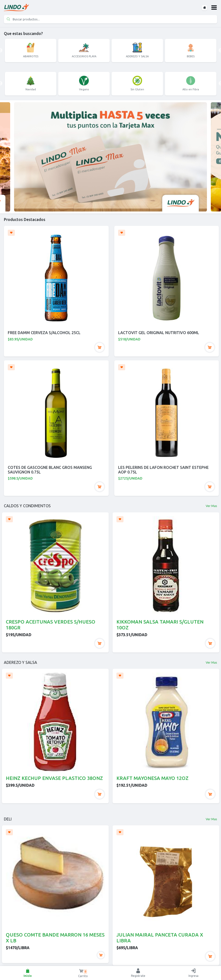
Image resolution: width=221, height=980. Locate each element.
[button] (214, 8)
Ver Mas (211, 506)
